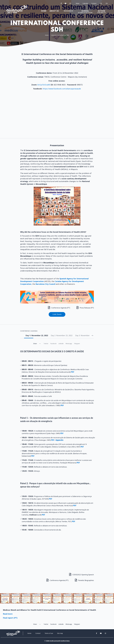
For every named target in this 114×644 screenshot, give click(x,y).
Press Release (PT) (85, 308)
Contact (94, 3)
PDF (33, 456)
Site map (60, 633)
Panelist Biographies (84, 580)
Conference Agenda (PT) (59, 308)
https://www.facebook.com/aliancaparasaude (62, 89)
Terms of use (49, 633)
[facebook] (61, 3)
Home (47, 35)
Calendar (85, 3)
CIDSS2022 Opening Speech (81, 574)
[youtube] (66, 3)
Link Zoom (57, 314)
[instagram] (70, 3)
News (78, 3)
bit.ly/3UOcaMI (44, 85)
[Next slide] (92, 336)
